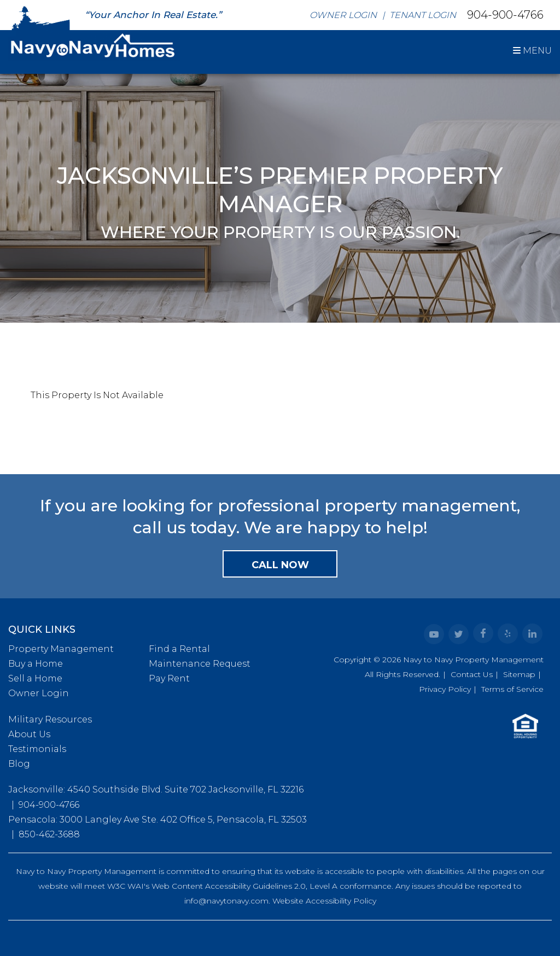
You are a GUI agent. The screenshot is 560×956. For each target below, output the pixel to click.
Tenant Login (423, 15)
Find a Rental (179, 649)
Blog (19, 764)
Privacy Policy (445, 689)
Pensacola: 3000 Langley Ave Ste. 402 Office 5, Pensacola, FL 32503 (157, 820)
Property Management (61, 649)
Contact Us (472, 674)
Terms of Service (512, 689)
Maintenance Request (200, 664)
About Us (29, 734)
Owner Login (343, 15)
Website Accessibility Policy (324, 901)
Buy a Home (36, 664)
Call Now (280, 565)
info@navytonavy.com (226, 901)
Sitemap (519, 674)
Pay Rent (169, 678)
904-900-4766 (505, 14)
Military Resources (50, 719)
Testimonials (37, 749)
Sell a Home (35, 678)
